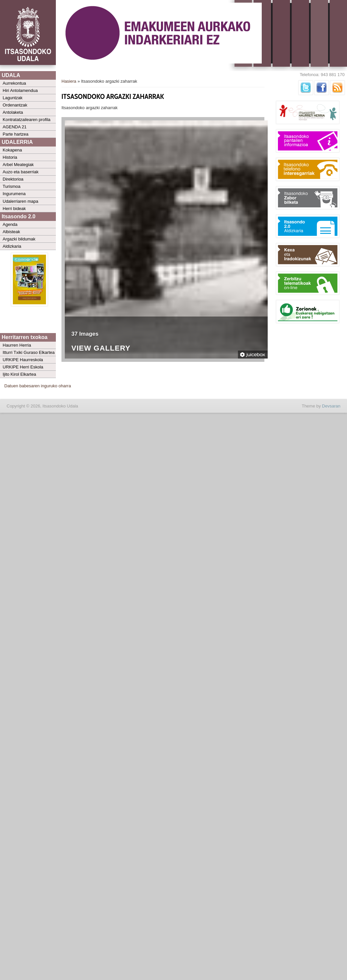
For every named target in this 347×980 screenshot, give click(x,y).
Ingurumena (14, 194)
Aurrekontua (14, 83)
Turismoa (12, 186)
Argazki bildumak (19, 239)
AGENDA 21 (15, 127)
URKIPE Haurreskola (23, 360)
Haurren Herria (17, 345)
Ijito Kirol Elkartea (19, 374)
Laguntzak (13, 98)
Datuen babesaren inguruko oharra (38, 386)
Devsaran (331, 406)
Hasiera (69, 81)
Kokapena (12, 150)
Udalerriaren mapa (20, 201)
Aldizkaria (12, 246)
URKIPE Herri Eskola (23, 367)
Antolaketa (13, 112)
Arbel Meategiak (18, 165)
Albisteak (11, 232)
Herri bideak (14, 209)
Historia (10, 157)
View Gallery (101, 348)
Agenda (10, 224)
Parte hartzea (16, 134)
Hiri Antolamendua (20, 90)
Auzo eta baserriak (20, 172)
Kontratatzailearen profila (27, 120)
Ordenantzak (15, 105)
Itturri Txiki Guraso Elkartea (29, 352)
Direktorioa (13, 179)
